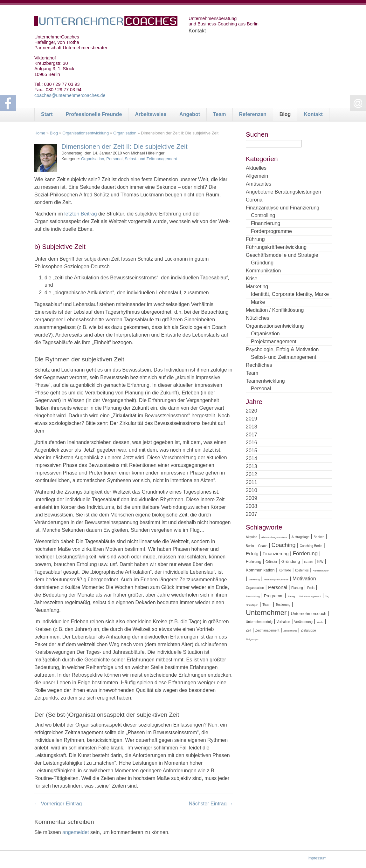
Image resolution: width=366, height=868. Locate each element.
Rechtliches (259, 365)
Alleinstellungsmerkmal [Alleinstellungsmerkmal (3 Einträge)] (274, 537)
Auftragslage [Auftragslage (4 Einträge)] (300, 537)
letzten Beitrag (81, 214)
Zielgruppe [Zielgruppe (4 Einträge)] (308, 630)
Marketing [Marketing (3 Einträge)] (254, 580)
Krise (252, 279)
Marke (258, 302)
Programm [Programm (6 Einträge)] (274, 596)
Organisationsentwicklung (86, 133)
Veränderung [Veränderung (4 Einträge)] (303, 622)
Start (47, 114)
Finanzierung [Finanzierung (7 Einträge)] (276, 554)
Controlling (263, 215)
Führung (255, 239)
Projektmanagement (274, 342)
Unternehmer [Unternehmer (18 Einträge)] (266, 613)
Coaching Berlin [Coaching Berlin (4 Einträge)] (311, 546)
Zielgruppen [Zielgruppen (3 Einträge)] (252, 639)
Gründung (262, 263)
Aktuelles (256, 168)
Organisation (125, 133)
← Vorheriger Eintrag (58, 804)
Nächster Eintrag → (211, 804)
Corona (254, 200)
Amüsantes (259, 184)
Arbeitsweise (151, 114)
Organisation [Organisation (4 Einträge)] (255, 588)
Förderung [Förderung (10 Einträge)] (305, 554)
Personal (115, 159)
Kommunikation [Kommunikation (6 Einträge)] (260, 570)
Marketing (257, 287)
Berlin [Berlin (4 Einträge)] (250, 546)
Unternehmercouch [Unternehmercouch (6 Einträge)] (308, 614)
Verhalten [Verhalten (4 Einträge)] (283, 622)
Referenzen (253, 114)
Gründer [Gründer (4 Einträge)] (271, 562)
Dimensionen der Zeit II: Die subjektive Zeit (124, 146)
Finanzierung (266, 223)
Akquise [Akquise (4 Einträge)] (252, 537)
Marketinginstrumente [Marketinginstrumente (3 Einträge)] (276, 580)
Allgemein (257, 176)
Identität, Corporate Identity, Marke (290, 294)
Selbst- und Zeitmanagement (151, 159)
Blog (285, 114)
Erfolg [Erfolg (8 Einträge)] (252, 554)
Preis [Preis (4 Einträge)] (311, 588)
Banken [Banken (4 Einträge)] (319, 537)
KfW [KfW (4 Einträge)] (320, 562)
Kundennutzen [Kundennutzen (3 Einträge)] (321, 571)
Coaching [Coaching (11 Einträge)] (284, 545)
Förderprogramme (271, 231)
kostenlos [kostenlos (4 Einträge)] (302, 570)
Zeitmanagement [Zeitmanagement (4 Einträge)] (267, 630)
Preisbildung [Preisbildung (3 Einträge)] (253, 596)
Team (220, 114)
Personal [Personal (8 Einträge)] (278, 587)
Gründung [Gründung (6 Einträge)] (291, 561)
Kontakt (313, 114)
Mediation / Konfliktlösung (275, 310)
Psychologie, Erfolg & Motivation (282, 349)
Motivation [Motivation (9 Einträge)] (304, 578)
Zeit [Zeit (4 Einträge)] (249, 630)
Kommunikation (263, 271)
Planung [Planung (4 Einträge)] (297, 588)
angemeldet (76, 832)
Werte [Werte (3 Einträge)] (320, 622)
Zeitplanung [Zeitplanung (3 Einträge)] (290, 631)
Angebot (190, 114)
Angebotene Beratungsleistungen (283, 192)
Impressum (317, 858)
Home (40, 133)
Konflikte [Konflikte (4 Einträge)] (285, 570)
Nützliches (258, 318)
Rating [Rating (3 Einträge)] (291, 596)
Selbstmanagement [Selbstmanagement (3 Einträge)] (310, 596)
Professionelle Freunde (94, 114)
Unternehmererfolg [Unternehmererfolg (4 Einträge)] (259, 622)
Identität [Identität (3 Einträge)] (308, 562)
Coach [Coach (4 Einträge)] (263, 546)
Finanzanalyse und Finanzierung (283, 208)
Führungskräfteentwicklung (276, 247)
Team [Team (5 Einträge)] (267, 604)
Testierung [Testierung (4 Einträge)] (283, 605)
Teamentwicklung (265, 381)
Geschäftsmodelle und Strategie (282, 255)
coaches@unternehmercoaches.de (70, 95)
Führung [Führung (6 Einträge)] (254, 561)
